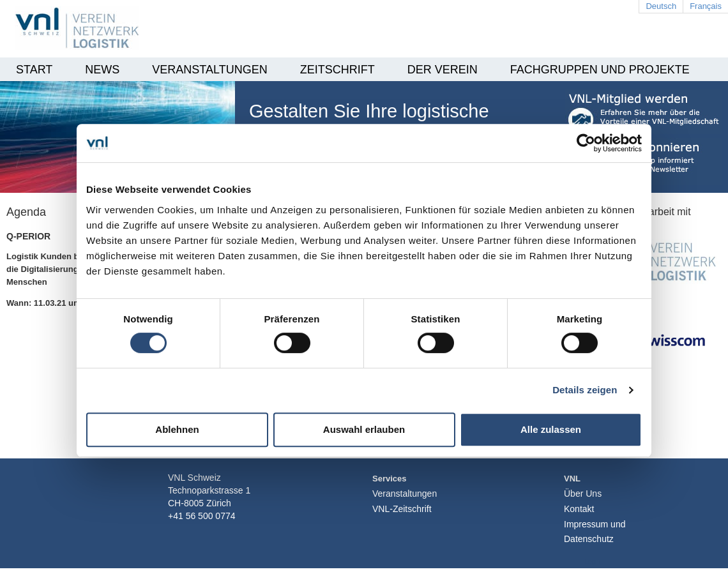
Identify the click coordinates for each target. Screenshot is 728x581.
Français (706, 6)
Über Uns (583, 494)
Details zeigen (585, 390)
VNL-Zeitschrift (402, 509)
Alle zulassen (551, 429)
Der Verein (443, 70)
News (102, 70)
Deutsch (661, 6)
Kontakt (579, 509)
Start (34, 70)
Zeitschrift (337, 70)
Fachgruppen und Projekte (600, 70)
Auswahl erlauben (364, 429)
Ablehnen (177, 429)
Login (593, 562)
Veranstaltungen (209, 70)
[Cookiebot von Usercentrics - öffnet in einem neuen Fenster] (586, 143)
